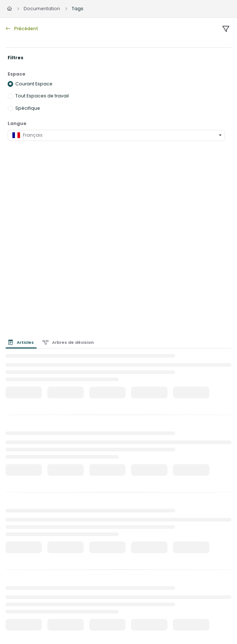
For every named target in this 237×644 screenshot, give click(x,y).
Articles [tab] (21, 342)
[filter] (226, 29)
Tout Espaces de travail (42, 96)
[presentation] (23, 342)
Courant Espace (34, 83)
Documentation (42, 9)
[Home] (9, 9)
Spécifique (28, 108)
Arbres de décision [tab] (68, 342)
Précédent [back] (22, 29)
